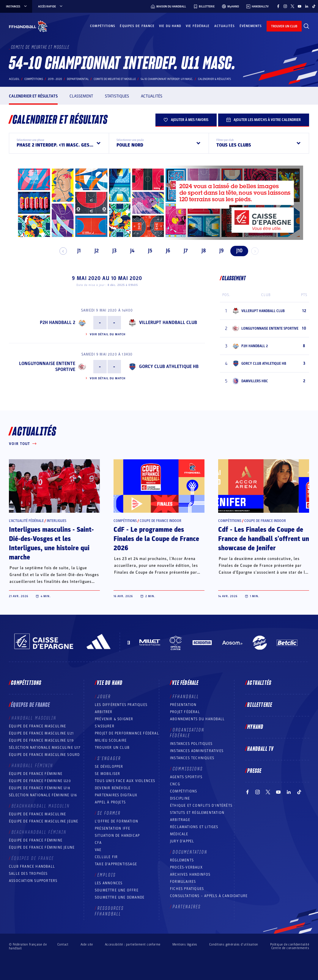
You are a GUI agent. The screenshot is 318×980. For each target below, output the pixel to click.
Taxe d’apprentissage (116, 864)
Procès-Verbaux (186, 867)
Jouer (104, 697)
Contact (63, 944)
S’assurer (105, 726)
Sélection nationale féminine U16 (43, 795)
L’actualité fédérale (26, 521)
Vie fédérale (198, 26)
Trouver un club (112, 748)
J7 (183, 251)
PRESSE (254, 771)
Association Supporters (33, 881)
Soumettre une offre (117, 890)
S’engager (109, 759)
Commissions (188, 769)
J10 (237, 251)
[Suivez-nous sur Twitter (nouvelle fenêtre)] (292, 6)
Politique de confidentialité (290, 944)
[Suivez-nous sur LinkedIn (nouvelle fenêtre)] (307, 6)
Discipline (180, 798)
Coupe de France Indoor (160, 521)
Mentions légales (185, 944)
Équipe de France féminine (36, 774)
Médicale (179, 834)
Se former (109, 813)
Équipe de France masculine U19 (41, 740)
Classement (81, 96)
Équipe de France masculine (37, 726)
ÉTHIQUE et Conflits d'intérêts (201, 806)
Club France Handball (32, 866)
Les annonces (109, 883)
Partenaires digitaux (116, 795)
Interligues (56, 521)
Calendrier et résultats (33, 96)
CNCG (175, 784)
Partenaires (187, 907)
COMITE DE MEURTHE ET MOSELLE (115, 79)
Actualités (225, 26)
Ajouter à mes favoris (186, 120)
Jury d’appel (182, 841)
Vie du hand (170, 26)
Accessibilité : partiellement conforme (133, 944)
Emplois (107, 875)
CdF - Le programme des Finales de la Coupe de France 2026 (156, 539)
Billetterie (260, 705)
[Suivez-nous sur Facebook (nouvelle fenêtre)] (278, 6)
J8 (201, 251)
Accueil (14, 79)
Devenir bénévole (113, 788)
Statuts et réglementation (197, 813)
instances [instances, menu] (17, 7)
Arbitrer (104, 712)
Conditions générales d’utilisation (234, 944)
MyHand (255, 727)
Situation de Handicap (117, 836)
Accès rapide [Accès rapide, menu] (51, 7)
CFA (98, 843)
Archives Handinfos (190, 874)
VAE (98, 850)
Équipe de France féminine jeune (42, 847)
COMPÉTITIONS (184, 791)
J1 (76, 251)
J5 (148, 251)
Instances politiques (191, 744)
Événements (251, 26)
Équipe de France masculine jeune (44, 821)
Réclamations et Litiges (194, 827)
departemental (78, 79)
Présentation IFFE (112, 828)
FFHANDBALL (186, 697)
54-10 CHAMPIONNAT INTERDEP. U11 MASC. (167, 79)
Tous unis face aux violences (125, 781)
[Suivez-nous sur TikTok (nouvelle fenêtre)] (314, 6)
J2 (94, 251)
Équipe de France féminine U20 (40, 781)
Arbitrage (180, 820)
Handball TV (260, 749)
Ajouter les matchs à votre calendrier (264, 120)
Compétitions (103, 26)
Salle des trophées (28, 874)
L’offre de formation (117, 821)
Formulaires (183, 882)
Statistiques (117, 96)
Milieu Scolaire (111, 740)
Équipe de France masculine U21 (41, 733)
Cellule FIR (106, 857)
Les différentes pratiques (121, 705)
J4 (130, 251)
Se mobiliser (107, 774)
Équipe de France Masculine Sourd (44, 755)
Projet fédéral (185, 712)
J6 (165, 251)
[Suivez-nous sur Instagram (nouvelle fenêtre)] (285, 6)
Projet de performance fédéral (127, 733)
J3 (112, 251)
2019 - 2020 (55, 79)
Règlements (182, 860)
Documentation (190, 852)
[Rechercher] (306, 26)
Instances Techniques (192, 758)
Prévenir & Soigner (114, 719)
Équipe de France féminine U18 (40, 788)
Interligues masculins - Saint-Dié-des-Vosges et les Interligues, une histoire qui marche (51, 544)
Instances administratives (197, 751)
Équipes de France (137, 26)
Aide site (87, 944)
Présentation (183, 705)
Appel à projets (110, 802)
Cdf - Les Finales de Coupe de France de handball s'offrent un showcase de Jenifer (264, 539)
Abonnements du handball (197, 719)
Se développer (109, 767)
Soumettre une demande (120, 897)
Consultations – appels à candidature (209, 896)
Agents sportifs (186, 777)
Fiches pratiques (187, 889)
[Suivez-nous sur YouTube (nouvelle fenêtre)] (300, 6)
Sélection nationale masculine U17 (45, 748)
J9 (219, 251)
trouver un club (284, 26)
